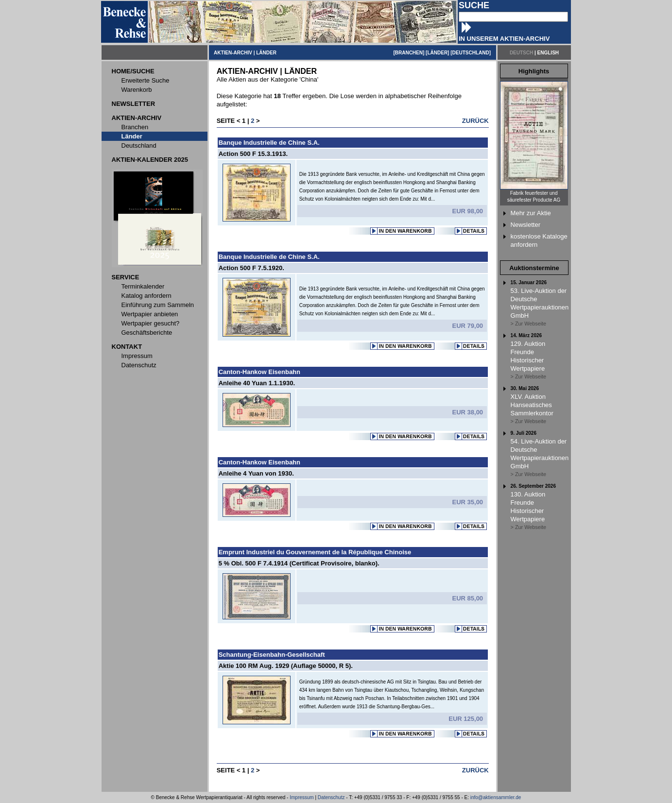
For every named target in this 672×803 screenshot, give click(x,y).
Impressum (302, 797)
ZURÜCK (475, 121)
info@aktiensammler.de (496, 797)
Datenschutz (331, 797)
